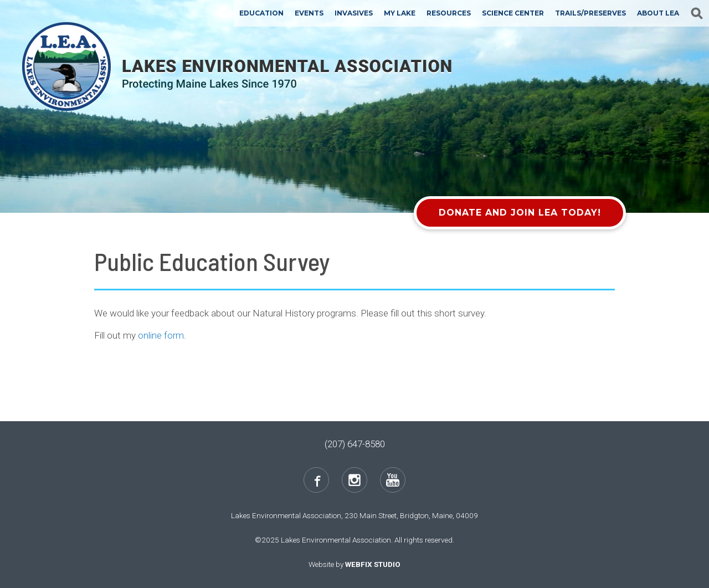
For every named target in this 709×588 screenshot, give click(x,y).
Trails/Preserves (590, 13)
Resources (449, 13)
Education (261, 13)
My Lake (400, 13)
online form (161, 335)
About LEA (658, 13)
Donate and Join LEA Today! (520, 213)
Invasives (354, 13)
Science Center (513, 13)
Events (309, 13)
